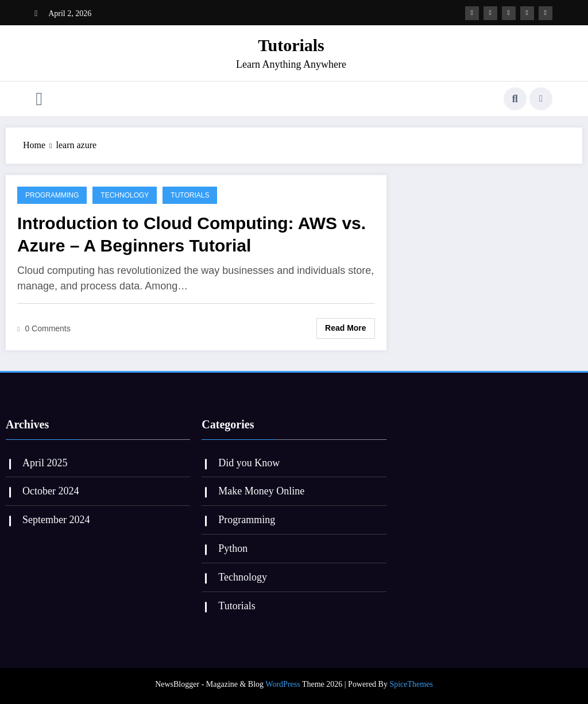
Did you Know (249, 463)
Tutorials (291, 45)
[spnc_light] (541, 99)
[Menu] (39, 99)
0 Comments (47, 328)
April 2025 (45, 463)
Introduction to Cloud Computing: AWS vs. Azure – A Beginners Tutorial (192, 234)
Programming (52, 195)
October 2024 (51, 491)
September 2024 (56, 520)
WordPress (283, 684)
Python (233, 548)
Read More (346, 328)
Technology (125, 195)
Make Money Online (261, 491)
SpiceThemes (411, 684)
